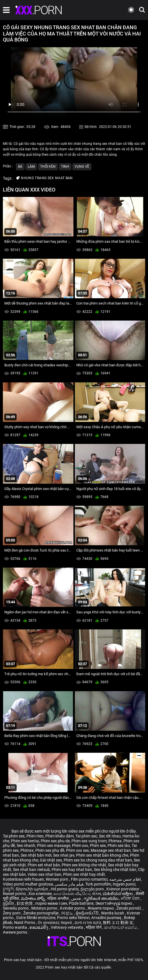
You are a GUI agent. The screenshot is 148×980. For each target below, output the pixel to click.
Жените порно (101, 908)
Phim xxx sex (77, 850)
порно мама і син (51, 903)
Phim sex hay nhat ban (72, 870)
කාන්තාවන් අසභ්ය (121, 927)
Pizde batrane (81, 903)
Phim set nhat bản (44, 865)
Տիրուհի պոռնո (32, 889)
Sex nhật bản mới (36, 855)
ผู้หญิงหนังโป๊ (87, 913)
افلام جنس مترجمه (125, 879)
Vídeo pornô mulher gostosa (28, 884)
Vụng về (82, 167)
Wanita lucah (113, 913)
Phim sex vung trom (89, 841)
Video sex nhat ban (44, 874)
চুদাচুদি (8, 889)
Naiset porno (15, 894)
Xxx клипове (40, 894)
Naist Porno (25, 922)
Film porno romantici (89, 879)
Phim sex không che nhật (84, 865)
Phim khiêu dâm (60, 836)
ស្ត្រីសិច (9, 903)
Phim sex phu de (55, 841)
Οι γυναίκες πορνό (55, 922)
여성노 (68, 913)
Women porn (57, 879)
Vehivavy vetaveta (67, 927)
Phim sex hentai (25, 841)
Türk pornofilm (98, 884)
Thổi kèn (48, 167)
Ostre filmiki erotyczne (36, 918)
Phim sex (98, 845)
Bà (20, 167)
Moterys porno (45, 908)
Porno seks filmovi (73, 918)
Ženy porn (12, 913)
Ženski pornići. (130, 908)
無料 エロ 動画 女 (118, 922)
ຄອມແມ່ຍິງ (39, 927)
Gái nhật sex (51, 860)
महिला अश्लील (58, 898)
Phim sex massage (54, 845)
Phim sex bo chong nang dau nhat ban (98, 860)
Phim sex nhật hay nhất (84, 874)
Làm (31, 167)
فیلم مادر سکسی (69, 884)
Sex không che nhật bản (115, 870)
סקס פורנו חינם (88, 922)
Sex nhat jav (64, 855)
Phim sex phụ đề (50, 850)
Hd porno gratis (65, 889)
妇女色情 (25, 903)
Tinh (65, 167)
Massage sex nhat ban (111, 850)
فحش (76, 898)
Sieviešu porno (16, 908)
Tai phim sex (14, 836)
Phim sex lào (119, 845)
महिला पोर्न (94, 927)
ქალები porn (92, 889)
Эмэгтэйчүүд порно (114, 903)
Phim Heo (35, 836)
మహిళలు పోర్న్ (33, 898)
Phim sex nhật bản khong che (102, 855)
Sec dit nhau (110, 836)
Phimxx (115, 841)
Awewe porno (15, 932)
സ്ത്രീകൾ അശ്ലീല (101, 898)
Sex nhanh (26, 845)
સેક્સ (97, 894)
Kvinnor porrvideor (123, 889)
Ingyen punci (124, 884)
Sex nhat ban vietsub (31, 870)
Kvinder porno (73, 908)
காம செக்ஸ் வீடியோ (72, 894)
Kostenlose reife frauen (23, 879)
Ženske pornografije (41, 913)
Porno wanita (15, 927)
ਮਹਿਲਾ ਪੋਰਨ (131, 898)
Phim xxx (80, 845)
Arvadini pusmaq (107, 918)
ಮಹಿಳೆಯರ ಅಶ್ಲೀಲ (118, 894)
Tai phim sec (86, 836)
